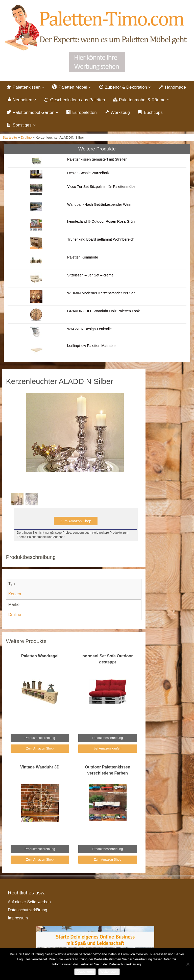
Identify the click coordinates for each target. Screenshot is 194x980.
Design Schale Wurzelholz (88, 173)
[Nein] (188, 964)
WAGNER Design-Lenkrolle (89, 329)
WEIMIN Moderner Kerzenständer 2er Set (101, 293)
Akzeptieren (85, 972)
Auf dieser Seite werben (29, 902)
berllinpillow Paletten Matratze (91, 346)
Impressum (18, 918)
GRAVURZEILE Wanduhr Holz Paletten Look (103, 311)
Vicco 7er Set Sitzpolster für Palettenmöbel (102, 187)
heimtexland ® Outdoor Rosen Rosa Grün (101, 221)
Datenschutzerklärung (28, 910)
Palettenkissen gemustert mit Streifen (97, 159)
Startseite (10, 137)
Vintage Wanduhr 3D (40, 767)
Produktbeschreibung (40, 738)
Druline (26, 137)
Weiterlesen (109, 972)
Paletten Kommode (83, 257)
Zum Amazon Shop (76, 521)
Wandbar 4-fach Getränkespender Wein (99, 204)
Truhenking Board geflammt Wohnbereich (101, 239)
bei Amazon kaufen (107, 748)
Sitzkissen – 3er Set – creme (90, 275)
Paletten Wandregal (40, 656)
